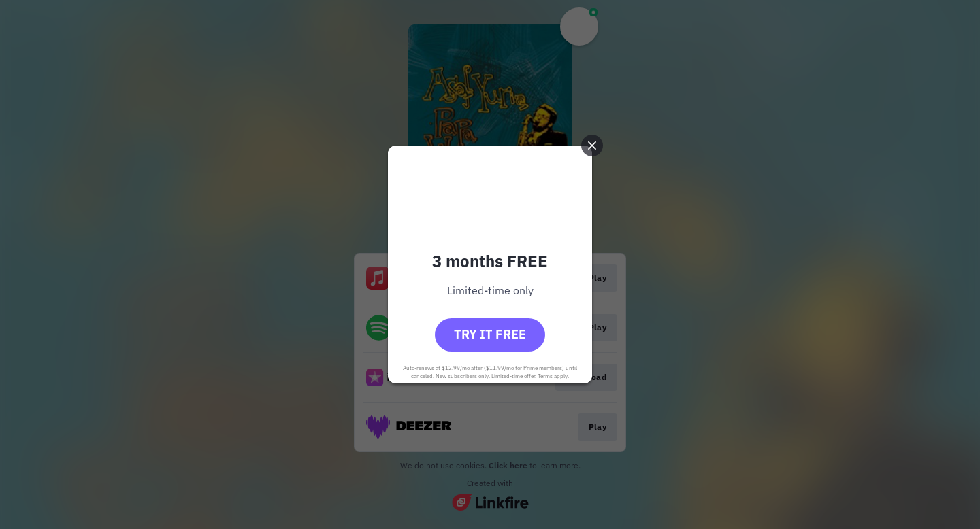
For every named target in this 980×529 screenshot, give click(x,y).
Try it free (490, 334)
